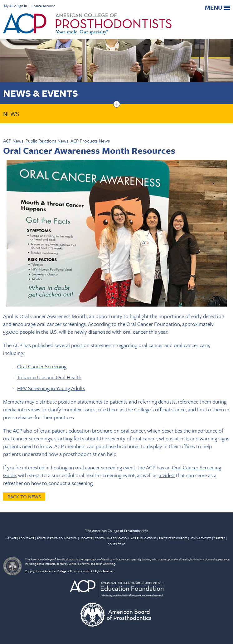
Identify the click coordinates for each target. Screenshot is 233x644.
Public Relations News (47, 141)
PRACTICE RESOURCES (173, 538)
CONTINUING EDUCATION (112, 538)
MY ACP (12, 538)
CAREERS (219, 538)
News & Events (41, 93)
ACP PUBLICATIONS (144, 538)
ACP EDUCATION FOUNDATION (57, 538)
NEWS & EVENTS (201, 538)
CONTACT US (116, 544)
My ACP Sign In (15, 6)
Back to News (24, 496)
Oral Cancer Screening (42, 366)
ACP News (13, 141)
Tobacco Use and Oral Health (49, 377)
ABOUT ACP (27, 538)
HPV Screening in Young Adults (51, 388)
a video (167, 475)
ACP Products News (90, 141)
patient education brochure (82, 431)
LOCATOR (86, 538)
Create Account (43, 6)
